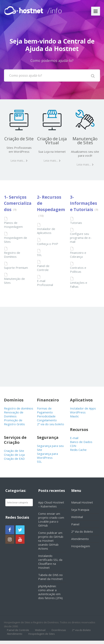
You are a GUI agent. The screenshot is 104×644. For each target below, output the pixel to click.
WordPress (78, 412)
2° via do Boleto (81, 630)
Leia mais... (18, 160)
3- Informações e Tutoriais (84, 203)
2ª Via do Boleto (82, 531)
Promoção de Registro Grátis (14, 422)
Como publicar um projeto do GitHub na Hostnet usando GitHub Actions (51, 541)
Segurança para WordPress (47, 456)
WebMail (77, 517)
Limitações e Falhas (79, 285)
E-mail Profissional (45, 283)
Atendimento (80, 539)
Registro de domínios (19, 408)
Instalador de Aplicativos (46, 231)
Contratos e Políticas (78, 270)
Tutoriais (76, 223)
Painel (75, 524)
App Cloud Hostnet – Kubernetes (51, 504)
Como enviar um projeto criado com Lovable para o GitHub (51, 519)
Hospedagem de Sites (16, 240)
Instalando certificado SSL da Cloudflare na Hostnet (50, 562)
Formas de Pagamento (45, 410)
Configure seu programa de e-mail (81, 238)
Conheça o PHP (48, 244)
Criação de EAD (14, 459)
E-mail (74, 438)
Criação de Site (19, 139)
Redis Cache (78, 450)
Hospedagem (81, 546)
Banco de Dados (81, 442)
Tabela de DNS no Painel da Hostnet (50, 577)
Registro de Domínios (12, 255)
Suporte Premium (16, 268)
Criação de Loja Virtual (52, 141)
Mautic (74, 416)
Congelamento (47, 420)
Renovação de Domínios (14, 414)
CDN (73, 446)
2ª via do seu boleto (51, 424)
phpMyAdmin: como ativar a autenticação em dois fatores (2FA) (50, 592)
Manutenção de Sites (85, 141)
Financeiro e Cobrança (78, 255)
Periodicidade (46, 416)
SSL (39, 255)
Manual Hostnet (82, 502)
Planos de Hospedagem (13, 225)
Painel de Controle (43, 268)
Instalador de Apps (83, 408)
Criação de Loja (14, 455)
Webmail (40, 630)
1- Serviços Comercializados (18, 203)
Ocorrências (59, 630)
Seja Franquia (80, 510)
